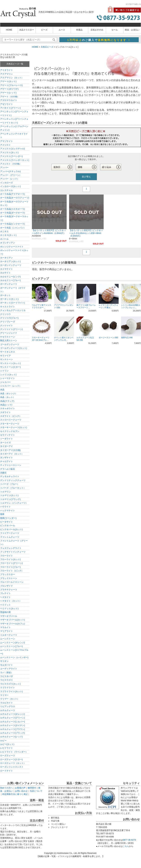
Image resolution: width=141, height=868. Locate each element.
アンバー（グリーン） (11, 175)
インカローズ (7, 183)
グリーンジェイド (9, 333)
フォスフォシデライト (11, 548)
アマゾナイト (7, 141)
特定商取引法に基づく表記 (15, 794)
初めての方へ (7, 788)
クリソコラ (5, 314)
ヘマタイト (5, 597)
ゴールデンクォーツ (10, 344)
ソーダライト (7, 439)
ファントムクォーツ (10, 537)
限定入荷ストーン (9, 341)
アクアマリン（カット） (12, 78)
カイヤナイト (7, 269)
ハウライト (5, 507)
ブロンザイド (7, 586)
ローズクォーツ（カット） (13, 763)
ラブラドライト (8, 688)
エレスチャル (7, 190)
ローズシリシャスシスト (12, 767)
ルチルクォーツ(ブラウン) (13, 729)
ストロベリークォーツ (11, 420)
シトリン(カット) (8, 375)
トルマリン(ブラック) (10, 499)
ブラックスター (8, 574)
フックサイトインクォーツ (13, 552)
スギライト (5, 412)
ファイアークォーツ (10, 533)
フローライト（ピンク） (12, 571)
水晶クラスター (27, 30)
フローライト (7, 556)
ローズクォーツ (8, 756)
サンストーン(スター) (10, 367)
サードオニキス (8, 352)
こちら (126, 846)
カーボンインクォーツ (11, 265)
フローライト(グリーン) (11, 563)
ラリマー (4, 695)
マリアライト (7, 631)
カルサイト (5, 273)
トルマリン (5, 492)
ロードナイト (7, 771)
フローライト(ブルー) (10, 567)
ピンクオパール (8, 526)
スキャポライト (8, 408)
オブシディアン (8, 243)
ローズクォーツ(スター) (11, 759)
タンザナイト (7, 458)
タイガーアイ (7, 446)
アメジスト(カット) (9, 153)
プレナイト (5, 593)
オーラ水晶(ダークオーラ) (13, 213)
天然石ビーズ (47, 47)
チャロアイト (7, 461)
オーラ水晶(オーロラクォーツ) (15, 198)
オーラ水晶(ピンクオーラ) (13, 224)
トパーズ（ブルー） (10, 484)
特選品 (79, 30)
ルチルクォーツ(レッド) (11, 737)
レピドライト (7, 748)
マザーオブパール (9, 616)
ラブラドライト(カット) (11, 691)
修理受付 (32, 788)
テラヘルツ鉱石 (8, 469)
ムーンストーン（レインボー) (14, 657)
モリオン (4, 661)
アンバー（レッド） (10, 179)
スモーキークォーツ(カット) (14, 427)
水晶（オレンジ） (9, 393)
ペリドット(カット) (9, 609)
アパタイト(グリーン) (10, 108)
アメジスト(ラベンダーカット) (15, 160)
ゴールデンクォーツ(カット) (14, 348)
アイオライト (7, 70)
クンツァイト (7, 326)
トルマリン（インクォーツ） (14, 503)
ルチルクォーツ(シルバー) (13, 722)
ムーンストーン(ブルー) (11, 646)
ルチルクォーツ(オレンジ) (13, 714)
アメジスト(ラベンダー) (11, 156)
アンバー (4, 168)
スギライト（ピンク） (11, 416)
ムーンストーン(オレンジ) (13, 643)
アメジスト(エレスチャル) (13, 149)
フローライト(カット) (10, 559)
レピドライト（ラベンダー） (14, 752)
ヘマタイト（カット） (11, 601)
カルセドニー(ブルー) (10, 280)
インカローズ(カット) (10, 186)
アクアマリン (7, 74)
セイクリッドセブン (10, 431)
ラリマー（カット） (10, 699)
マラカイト (5, 627)
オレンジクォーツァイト (12, 247)
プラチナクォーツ (9, 590)
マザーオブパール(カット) (13, 620)
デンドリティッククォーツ (13, 480)
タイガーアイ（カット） (12, 454)
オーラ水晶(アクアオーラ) (13, 194)
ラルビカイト (7, 703)
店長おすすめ (97, 30)
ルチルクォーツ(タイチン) (13, 725)
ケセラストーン (8, 337)
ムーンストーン (8, 639)
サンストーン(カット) (10, 363)
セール (115, 30)
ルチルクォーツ (8, 710)
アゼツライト (7, 104)
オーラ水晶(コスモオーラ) (13, 209)
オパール (4, 239)
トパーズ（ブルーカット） (13, 488)
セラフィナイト (8, 435)
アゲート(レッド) (8, 93)
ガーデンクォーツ (9, 284)
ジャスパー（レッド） (11, 386)
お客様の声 (20, 788)
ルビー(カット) (7, 744)
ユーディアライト (9, 669)
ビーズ (44, 30)
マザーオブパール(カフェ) (13, 624)
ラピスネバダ (7, 676)
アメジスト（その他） (11, 164)
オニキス (4, 231)
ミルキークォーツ (9, 635)
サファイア (5, 356)
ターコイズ (5, 443)
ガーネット (5, 295)
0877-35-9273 (129, 840)
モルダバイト (7, 665)
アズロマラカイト (9, 100)
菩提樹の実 (5, 612)
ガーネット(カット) (9, 299)
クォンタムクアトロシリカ (13, 310)
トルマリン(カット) (9, 495)
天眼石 (3, 473)
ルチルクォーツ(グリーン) (13, 718)
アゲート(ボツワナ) (9, 89)
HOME (9, 30)
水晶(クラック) (7, 401)
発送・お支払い (132, 30)
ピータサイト (7, 522)
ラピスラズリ (7, 680)
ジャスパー (5, 382)
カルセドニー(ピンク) (10, 277)
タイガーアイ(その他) (10, 450)
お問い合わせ (21, 791)
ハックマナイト (8, 511)
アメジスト (5, 145)
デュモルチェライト (10, 476)
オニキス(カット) (8, 235)
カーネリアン (7, 258)
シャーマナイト (8, 378)
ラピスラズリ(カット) (10, 684)
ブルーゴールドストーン (12, 582)
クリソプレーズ (8, 322)
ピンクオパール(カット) (11, 529)
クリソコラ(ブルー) (9, 318)
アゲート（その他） (10, 97)
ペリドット (5, 605)
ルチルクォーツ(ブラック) (13, 733)
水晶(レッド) (6, 405)
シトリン (4, 371)
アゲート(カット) (8, 81)
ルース (62, 30)
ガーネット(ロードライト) (13, 303)
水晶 (2, 390)
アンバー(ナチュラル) (10, 171)
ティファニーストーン (11, 465)
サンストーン (7, 359)
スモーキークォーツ (10, 424)
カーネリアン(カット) (10, 261)
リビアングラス (8, 706)
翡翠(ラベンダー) (8, 518)
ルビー (3, 741)
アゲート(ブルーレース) (11, 85)
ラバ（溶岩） (7, 673)
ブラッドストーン (9, 578)
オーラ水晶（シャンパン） (13, 228)
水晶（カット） (8, 397)
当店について (36, 791)
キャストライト (8, 307)
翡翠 (2, 514)
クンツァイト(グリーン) (11, 329)
